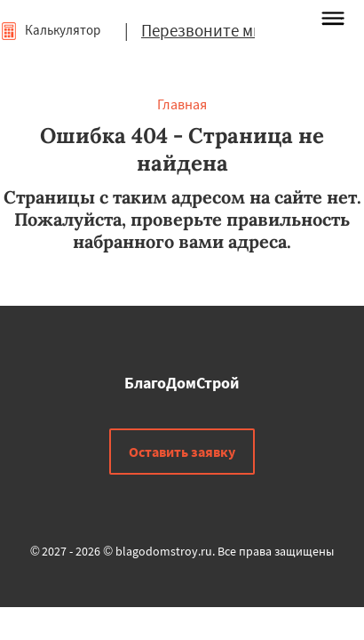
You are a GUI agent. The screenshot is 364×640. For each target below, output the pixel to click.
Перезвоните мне (206, 30)
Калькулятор (50, 30)
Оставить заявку (182, 452)
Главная (182, 104)
